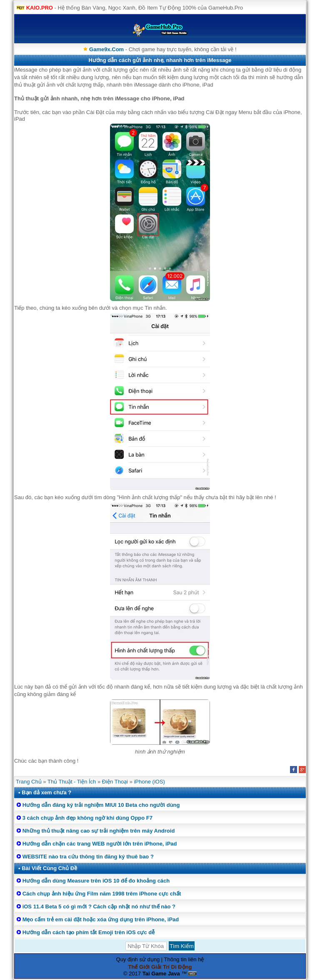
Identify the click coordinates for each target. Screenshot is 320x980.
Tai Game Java (161, 974)
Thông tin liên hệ (184, 959)
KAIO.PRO (40, 8)
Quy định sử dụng (138, 959)
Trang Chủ (29, 782)
